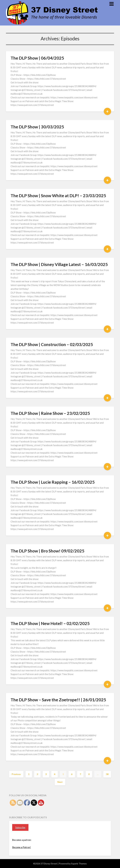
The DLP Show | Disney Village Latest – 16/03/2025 (59, 264)
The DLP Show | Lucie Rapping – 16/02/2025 (53, 482)
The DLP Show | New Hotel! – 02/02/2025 (50, 623)
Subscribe (20, 827)
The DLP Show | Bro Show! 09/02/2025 (47, 551)
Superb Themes (79, 864)
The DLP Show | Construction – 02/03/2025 (52, 344)
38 (107, 774)
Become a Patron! (21, 847)
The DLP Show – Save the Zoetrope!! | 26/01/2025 (58, 700)
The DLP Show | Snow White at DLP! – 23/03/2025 (58, 196)
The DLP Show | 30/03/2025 (37, 127)
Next (60, 782)
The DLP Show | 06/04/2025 (37, 58)
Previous (16, 774)
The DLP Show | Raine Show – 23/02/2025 (50, 413)
